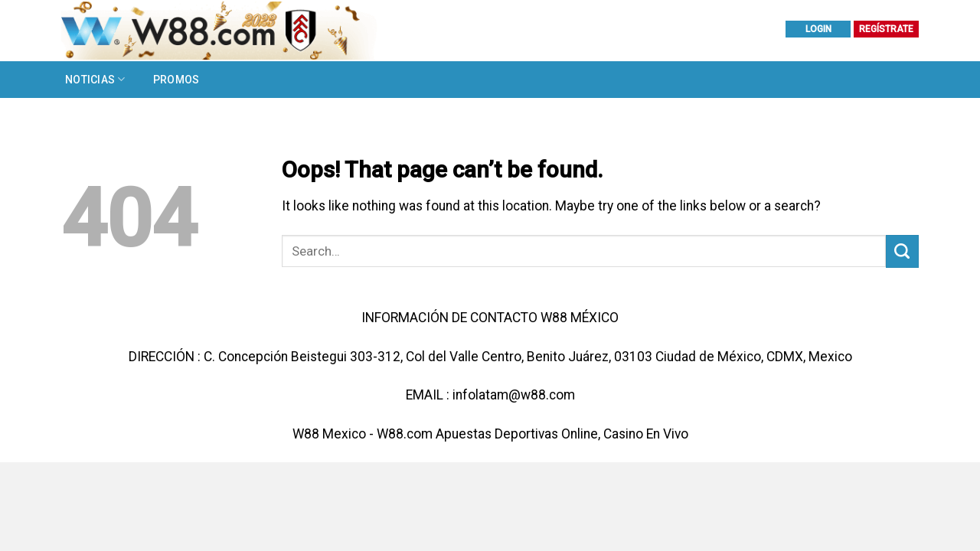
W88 (306, 434)
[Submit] (902, 251)
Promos (176, 80)
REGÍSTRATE (886, 29)
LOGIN (818, 29)
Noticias (95, 79)
